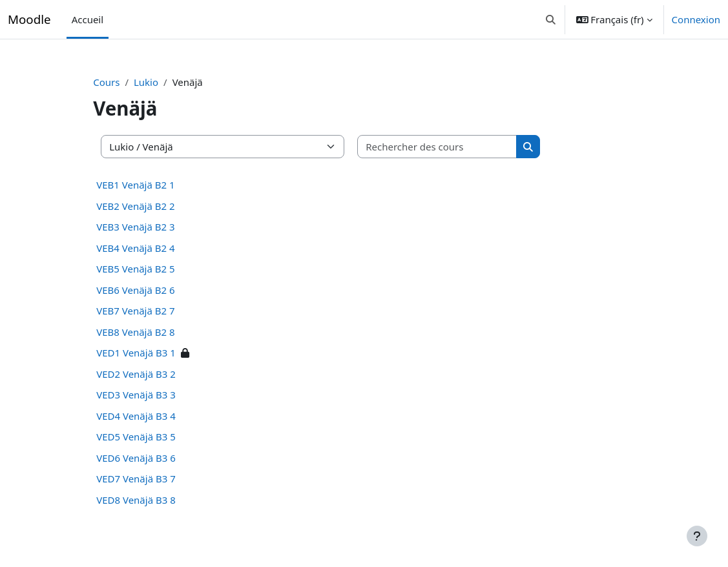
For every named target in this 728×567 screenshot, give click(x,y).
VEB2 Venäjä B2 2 (155, 206)
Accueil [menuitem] (88, 19)
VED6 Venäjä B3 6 (155, 458)
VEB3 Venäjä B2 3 (155, 227)
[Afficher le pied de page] (697, 536)
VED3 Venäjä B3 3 (155, 395)
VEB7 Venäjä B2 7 (155, 311)
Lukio (165, 82)
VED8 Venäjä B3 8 (155, 500)
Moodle (29, 19)
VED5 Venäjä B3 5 (155, 437)
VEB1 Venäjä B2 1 (155, 185)
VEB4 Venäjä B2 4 (155, 248)
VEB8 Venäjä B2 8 (155, 332)
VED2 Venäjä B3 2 (155, 374)
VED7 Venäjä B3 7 (155, 479)
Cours (126, 82)
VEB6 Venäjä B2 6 (155, 290)
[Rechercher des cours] (457, 147)
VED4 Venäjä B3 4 (155, 416)
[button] (551, 19)
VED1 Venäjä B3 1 (155, 353)
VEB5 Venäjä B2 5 (155, 269)
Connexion (696, 19)
